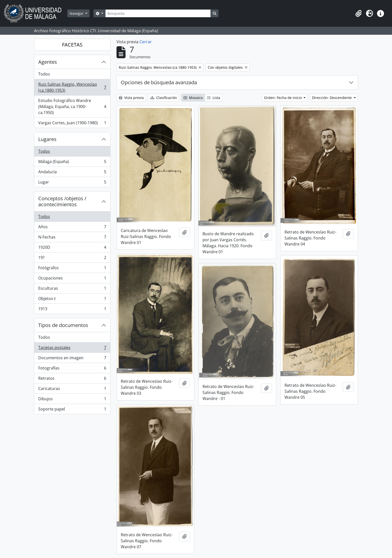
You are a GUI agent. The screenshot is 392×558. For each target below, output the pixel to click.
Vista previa (131, 98)
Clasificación (164, 98)
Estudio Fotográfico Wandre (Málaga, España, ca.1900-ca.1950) (72, 106)
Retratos (72, 379)
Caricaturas (72, 390)
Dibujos (72, 400)
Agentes (48, 62)
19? (72, 259)
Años (72, 228)
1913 (72, 310)
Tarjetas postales (72, 349)
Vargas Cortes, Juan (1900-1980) (72, 124)
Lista (214, 98)
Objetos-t (72, 300)
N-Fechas (72, 238)
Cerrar (146, 42)
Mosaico (193, 98)
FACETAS (72, 45)
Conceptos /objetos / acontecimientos (62, 201)
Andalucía (72, 173)
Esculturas (72, 289)
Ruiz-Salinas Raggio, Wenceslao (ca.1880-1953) (72, 87)
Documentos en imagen (72, 359)
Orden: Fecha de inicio (283, 98)
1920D (72, 248)
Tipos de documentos (63, 325)
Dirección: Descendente (332, 98)
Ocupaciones (72, 279)
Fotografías (72, 369)
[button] (358, 13)
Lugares (47, 139)
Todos (44, 74)
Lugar (72, 183)
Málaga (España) (72, 163)
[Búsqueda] (158, 13)
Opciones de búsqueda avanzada (159, 82)
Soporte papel (72, 410)
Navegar (77, 13)
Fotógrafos (72, 269)
